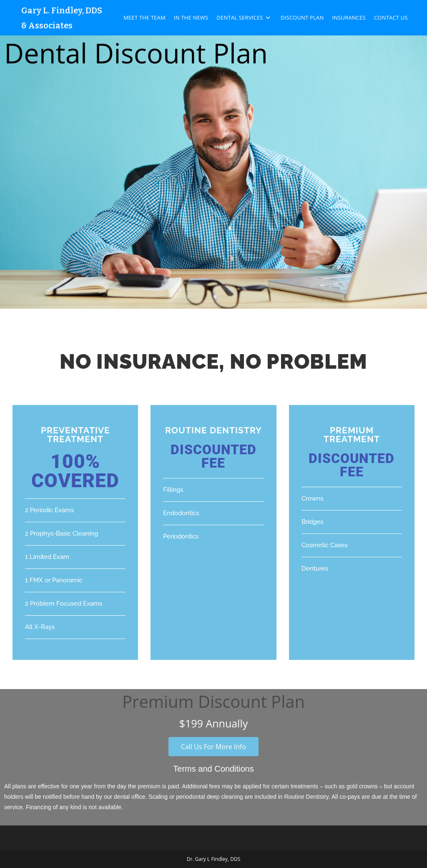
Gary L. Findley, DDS (62, 10)
